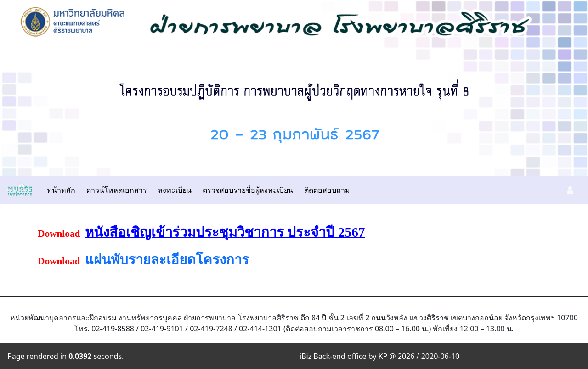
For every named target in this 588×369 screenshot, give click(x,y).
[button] (570, 190)
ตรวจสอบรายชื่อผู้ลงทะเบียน (248, 190)
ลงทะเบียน (175, 190)
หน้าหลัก (61, 190)
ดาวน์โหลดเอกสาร (117, 190)
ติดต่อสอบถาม (327, 190)
